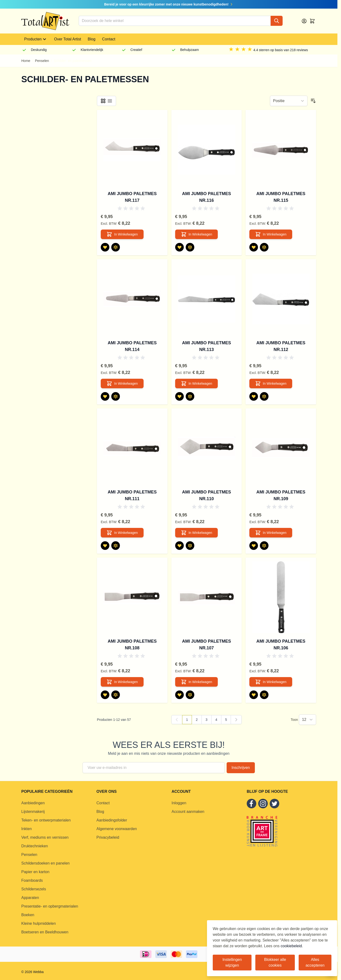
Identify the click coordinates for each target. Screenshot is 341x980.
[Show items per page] (307, 720)
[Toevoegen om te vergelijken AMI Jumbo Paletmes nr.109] (264, 546)
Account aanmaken (188, 812)
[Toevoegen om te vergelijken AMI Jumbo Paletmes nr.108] (116, 695)
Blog (92, 39)
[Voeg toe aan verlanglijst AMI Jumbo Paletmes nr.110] (179, 546)
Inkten (27, 829)
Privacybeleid (108, 837)
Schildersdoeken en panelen (45, 863)
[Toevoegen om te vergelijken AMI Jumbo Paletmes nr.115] (264, 247)
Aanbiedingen (33, 803)
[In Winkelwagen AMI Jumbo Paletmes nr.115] (271, 234)
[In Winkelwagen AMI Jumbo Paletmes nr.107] (197, 682)
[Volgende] (236, 720)
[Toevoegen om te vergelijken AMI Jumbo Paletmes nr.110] (190, 546)
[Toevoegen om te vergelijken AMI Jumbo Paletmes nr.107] (190, 695)
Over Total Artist (68, 39)
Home (26, 61)
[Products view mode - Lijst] (110, 101)
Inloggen (179, 803)
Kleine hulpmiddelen (39, 923)
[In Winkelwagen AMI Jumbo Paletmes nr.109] (271, 533)
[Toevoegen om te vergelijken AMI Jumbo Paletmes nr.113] (190, 396)
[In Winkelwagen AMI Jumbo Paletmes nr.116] (197, 234)
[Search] (277, 21)
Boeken (28, 915)
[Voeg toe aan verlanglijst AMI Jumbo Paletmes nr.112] (254, 396)
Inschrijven (241, 768)
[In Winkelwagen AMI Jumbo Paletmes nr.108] (122, 682)
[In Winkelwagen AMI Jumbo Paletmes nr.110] (197, 533)
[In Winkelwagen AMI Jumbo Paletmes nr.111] (122, 533)
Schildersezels (34, 889)
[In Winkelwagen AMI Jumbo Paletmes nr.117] (122, 234)
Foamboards (32, 880)
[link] (177, 720)
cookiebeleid (291, 946)
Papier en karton (35, 872)
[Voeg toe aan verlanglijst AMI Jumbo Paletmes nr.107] (179, 695)
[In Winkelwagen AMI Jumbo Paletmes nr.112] (271, 383)
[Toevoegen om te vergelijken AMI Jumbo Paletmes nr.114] (116, 396)
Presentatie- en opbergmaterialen (50, 906)
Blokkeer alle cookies (275, 962)
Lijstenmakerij (33, 812)
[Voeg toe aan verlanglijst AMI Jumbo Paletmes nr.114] (105, 396)
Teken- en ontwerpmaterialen (46, 820)
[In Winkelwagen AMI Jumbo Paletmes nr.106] (271, 682)
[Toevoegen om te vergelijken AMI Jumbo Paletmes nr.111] (116, 546)
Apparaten (30, 898)
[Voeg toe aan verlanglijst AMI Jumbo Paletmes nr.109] (254, 546)
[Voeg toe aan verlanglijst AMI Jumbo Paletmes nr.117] (105, 247)
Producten (36, 39)
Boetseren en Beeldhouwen (45, 932)
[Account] (304, 21)
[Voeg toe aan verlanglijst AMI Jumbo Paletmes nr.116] (179, 247)
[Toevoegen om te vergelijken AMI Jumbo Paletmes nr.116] (190, 247)
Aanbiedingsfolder (112, 820)
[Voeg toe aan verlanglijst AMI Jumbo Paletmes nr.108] (105, 695)
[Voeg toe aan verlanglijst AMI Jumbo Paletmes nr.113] (179, 396)
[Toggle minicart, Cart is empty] (312, 21)
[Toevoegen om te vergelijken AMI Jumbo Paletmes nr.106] (264, 695)
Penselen (42, 61)
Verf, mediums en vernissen (45, 837)
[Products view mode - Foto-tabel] (103, 101)
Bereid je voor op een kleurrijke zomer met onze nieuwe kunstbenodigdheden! (169, 4)
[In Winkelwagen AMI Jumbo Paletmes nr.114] (122, 383)
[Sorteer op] (289, 101)
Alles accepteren (315, 962)
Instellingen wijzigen (232, 962)
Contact (109, 39)
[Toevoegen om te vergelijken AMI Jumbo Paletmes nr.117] (116, 247)
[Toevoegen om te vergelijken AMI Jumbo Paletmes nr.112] (264, 396)
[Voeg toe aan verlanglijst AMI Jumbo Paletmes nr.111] (105, 546)
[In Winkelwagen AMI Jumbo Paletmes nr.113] (197, 383)
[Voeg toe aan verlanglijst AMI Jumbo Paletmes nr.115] (254, 247)
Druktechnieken (35, 846)
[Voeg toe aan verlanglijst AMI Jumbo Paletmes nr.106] (254, 695)
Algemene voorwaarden (117, 829)
